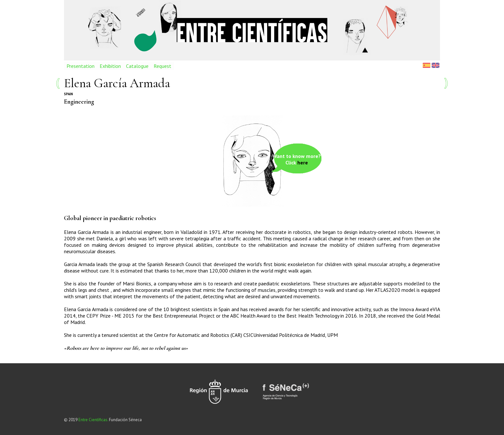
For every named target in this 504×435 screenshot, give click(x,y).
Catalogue (137, 66)
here (303, 162)
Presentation (81, 66)
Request (162, 66)
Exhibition (110, 66)
